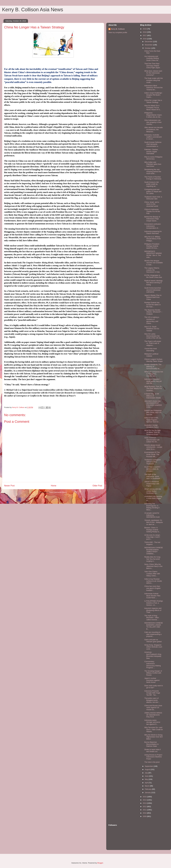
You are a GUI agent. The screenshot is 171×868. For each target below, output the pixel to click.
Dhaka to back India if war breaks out (152, 751)
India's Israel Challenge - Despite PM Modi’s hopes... (154, 95)
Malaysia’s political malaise (151, 355)
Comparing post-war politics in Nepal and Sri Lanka (153, 191)
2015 (145, 797)
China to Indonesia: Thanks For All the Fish (152, 211)
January (148, 793)
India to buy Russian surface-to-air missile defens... (153, 581)
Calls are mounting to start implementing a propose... (153, 634)
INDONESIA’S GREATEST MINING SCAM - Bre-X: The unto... (153, 254)
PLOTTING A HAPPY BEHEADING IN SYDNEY (152, 469)
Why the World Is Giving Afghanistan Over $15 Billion (153, 737)
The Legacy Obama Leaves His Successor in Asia (152, 270)
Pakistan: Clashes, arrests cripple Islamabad (151, 151)
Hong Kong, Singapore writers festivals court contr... (153, 647)
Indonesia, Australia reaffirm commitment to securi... (153, 137)
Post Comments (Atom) (58, 492)
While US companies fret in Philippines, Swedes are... (154, 374)
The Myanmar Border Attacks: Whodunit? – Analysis (153, 312)
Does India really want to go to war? (154, 687)
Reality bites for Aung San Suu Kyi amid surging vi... (152, 559)
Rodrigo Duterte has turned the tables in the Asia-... (152, 305)
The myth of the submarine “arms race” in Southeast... (153, 476)
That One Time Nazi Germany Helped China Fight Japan (152, 66)
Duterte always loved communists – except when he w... (153, 447)
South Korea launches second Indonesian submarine (153, 290)
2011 (145, 810)
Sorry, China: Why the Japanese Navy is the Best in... (153, 566)
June (147, 776)
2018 (145, 32)
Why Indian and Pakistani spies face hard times (153, 164)
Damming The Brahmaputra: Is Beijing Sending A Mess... (152, 507)
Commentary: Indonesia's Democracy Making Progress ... (152, 665)
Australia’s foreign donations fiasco (151, 426)
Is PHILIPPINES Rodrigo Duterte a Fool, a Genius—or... (154, 603)
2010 (145, 813)
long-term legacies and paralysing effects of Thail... (153, 610)
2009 (145, 816)
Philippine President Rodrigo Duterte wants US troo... (152, 246)
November (149, 45)
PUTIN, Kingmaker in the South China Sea (153, 276)
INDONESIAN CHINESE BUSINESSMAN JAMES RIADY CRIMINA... (154, 551)
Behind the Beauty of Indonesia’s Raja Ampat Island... (152, 219)
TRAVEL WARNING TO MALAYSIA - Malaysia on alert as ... (153, 522)
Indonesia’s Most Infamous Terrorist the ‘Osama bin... (153, 88)
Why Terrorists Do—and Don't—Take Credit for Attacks (154, 729)
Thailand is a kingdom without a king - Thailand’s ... (152, 462)
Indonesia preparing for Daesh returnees (153, 232)
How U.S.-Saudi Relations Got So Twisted (152, 329)
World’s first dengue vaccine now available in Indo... (153, 263)
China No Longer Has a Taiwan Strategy (153, 101)
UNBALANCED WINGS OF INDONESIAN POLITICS (153, 715)
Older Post (97, 486)
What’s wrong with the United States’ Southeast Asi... (153, 491)
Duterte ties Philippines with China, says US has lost (153, 412)
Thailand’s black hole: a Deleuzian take (153, 198)
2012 (145, 807)
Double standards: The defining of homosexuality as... (153, 366)
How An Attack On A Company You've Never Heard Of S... (153, 108)
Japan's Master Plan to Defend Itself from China (153, 297)
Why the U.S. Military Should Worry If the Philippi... (152, 239)
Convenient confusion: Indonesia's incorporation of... (153, 226)
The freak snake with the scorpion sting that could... (154, 80)
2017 (145, 35)
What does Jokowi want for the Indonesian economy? (153, 73)
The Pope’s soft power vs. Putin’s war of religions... (153, 343)
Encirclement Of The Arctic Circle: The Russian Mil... (152, 454)
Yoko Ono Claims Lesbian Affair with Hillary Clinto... (152, 574)
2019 (145, 29)
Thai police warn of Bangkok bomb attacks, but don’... (152, 700)
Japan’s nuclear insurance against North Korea (152, 680)
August (148, 769)
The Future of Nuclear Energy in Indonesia (153, 178)
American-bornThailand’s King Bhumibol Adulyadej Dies (153, 655)
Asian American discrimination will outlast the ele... (152, 440)
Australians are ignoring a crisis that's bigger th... (153, 498)
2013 (145, 803)
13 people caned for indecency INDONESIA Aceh (152, 515)
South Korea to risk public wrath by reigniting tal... (152, 184)
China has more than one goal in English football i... (152, 588)
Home (54, 486)
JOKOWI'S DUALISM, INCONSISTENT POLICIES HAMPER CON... (153, 404)
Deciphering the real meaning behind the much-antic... (153, 171)
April (147, 783)
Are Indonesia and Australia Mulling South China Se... (152, 58)
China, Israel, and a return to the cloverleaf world (152, 204)
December (149, 42)
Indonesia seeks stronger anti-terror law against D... (152, 722)
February (148, 789)
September (149, 766)
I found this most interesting (150, 350)
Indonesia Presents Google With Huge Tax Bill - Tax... (152, 693)
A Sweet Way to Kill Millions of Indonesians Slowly (152, 396)
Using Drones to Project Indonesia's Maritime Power (153, 757)
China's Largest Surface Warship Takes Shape (153, 360)
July (147, 773)
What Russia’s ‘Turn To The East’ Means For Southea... (153, 389)
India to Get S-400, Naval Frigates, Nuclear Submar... (152, 420)
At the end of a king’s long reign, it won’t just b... (152, 537)
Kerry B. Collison (118, 29)
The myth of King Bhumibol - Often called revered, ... (152, 618)
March (147, 786)
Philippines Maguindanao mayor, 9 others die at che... (153, 115)
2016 (145, 39)
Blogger (100, 863)
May (147, 779)
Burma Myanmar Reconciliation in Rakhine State (151, 744)
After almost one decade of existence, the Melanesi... (153, 129)
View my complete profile (118, 32)
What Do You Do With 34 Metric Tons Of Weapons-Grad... (152, 432)
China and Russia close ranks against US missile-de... (153, 708)
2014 (145, 800)
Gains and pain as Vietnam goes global (153, 641)
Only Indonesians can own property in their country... (153, 122)
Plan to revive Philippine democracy (153, 158)
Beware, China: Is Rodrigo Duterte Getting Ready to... (152, 530)
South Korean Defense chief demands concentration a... (153, 144)
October (148, 48)
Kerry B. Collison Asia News (33, 10)
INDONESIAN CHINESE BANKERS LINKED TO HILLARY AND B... (154, 626)
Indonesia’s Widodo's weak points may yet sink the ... (153, 381)
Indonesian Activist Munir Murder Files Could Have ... (152, 596)
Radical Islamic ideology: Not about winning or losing (154, 283)
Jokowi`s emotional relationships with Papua (152, 484)
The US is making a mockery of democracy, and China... (152, 320)
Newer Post (9, 486)
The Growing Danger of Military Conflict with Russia (153, 673)
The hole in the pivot (152, 762)
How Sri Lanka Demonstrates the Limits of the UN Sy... (153, 336)
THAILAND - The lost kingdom (152, 543)
